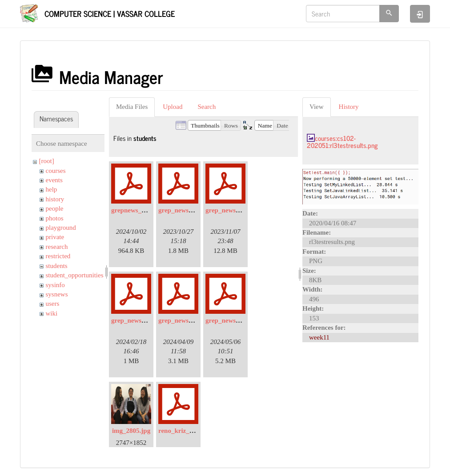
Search (207, 107)
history (55, 199)
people (55, 208)
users (53, 304)
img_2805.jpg (131, 431)
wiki (52, 313)
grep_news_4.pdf (183, 320)
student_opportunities (75, 275)
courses (56, 171)
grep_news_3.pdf (135, 320)
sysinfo (55, 285)
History (349, 107)
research (57, 247)
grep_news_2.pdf (230, 210)
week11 (319, 337)
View (317, 107)
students (57, 266)
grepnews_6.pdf (134, 210)
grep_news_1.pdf (183, 210)
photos (55, 218)
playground (61, 228)
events (54, 180)
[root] (47, 161)
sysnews (57, 294)
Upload (173, 107)
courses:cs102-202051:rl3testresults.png (342, 142)
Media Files (132, 107)
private (55, 237)
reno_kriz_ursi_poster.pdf (195, 431)
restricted (58, 256)
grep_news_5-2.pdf (232, 320)
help (52, 189)
